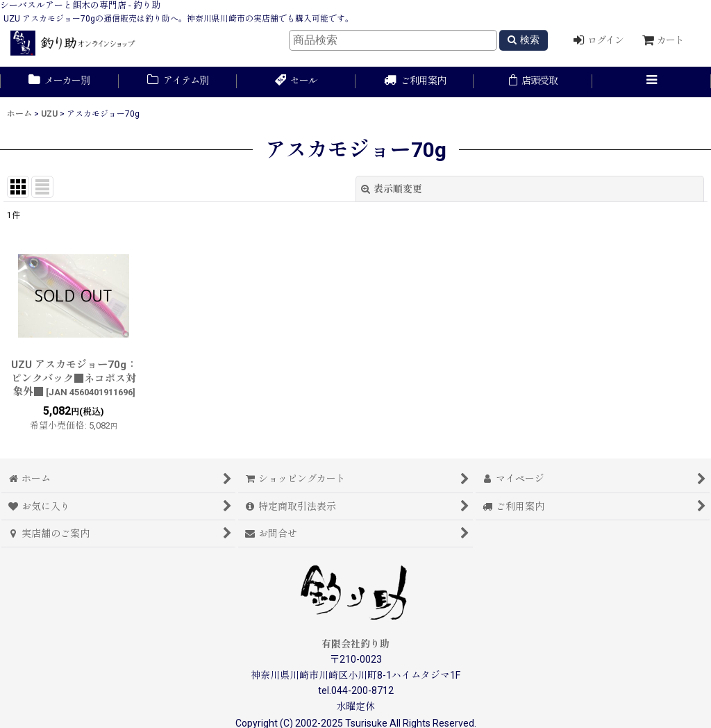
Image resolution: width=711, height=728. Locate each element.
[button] (652, 82)
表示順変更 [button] (392, 189)
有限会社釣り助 (355, 644)
